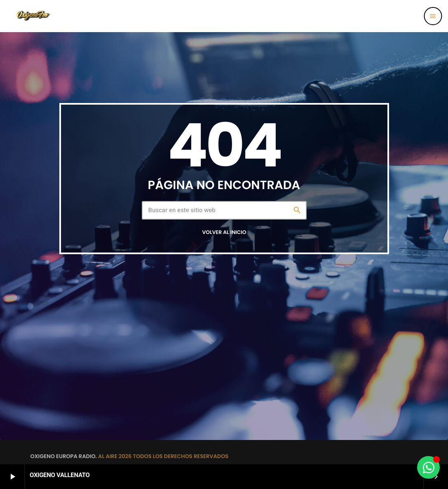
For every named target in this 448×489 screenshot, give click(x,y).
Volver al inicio (224, 233)
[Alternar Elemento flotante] (428, 467)
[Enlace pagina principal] (33, 16)
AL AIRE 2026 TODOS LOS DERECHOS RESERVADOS (163, 456)
